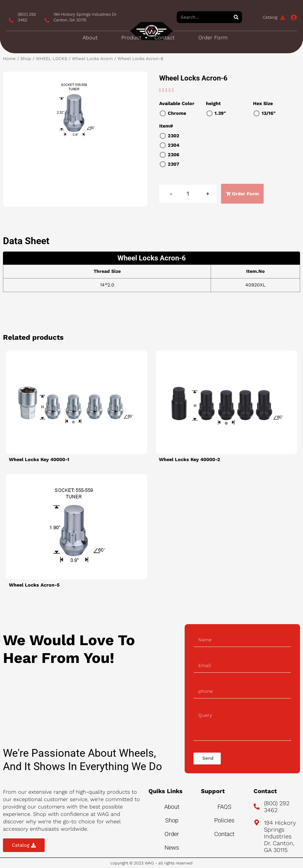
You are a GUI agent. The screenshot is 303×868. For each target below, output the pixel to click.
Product (135, 38)
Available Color (177, 103)
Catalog (270, 17)
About (90, 37)
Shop (26, 59)
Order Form (213, 37)
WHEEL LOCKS (51, 59)
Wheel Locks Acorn (92, 59)
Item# (166, 126)
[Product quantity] (188, 194)
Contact (165, 37)
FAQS (224, 807)
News (172, 848)
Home (9, 59)
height (213, 103)
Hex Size (263, 103)
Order (172, 834)
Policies (224, 820)
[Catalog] (283, 18)
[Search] (236, 17)
